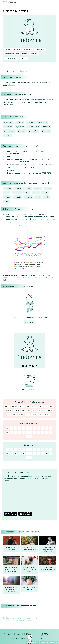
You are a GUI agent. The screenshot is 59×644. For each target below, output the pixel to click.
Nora (21, 415)
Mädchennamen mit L (12, 54)
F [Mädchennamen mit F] (27, 428)
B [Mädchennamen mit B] (11, 428)
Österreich (17, 277)
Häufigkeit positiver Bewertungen (26, 214)
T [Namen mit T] (35, 454)
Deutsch (20, 122)
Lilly (41, 406)
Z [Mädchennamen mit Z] (31, 436)
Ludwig (12, 85)
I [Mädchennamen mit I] (39, 428)
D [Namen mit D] (19, 449)
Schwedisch (34, 131)
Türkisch (7, 135)
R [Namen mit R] (27, 454)
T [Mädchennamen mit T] (35, 432)
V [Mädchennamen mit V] (43, 432)
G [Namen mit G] (31, 449)
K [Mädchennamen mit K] (47, 428)
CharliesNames (32, 390)
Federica (18, 197)
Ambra (49, 189)
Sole (47, 197)
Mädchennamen (40, 50)
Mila (52, 406)
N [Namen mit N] (11, 454)
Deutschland (7, 277)
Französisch (42, 122)
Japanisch (20, 127)
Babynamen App (34, 476)
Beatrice (29, 197)
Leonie (34, 415)
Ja (26, 322)
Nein (31, 322)
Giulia (46, 193)
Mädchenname (22, 71)
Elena (27, 415)
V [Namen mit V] (43, 454)
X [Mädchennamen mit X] (51, 432)
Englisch (30, 122)
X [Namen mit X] (51, 454)
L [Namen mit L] (51, 449)
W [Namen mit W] (47, 454)
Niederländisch (33, 127)
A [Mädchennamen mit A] (7, 428)
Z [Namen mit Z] (31, 458)
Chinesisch (8, 122)
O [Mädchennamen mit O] (15, 432)
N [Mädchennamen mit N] (11, 432)
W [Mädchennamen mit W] (47, 432)
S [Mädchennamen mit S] (31, 432)
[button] (17, 349)
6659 (24, 58)
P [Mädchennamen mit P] (19, 432)
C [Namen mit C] (15, 449)
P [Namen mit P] (19, 454)
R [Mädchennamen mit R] (27, 432)
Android (25, 639)
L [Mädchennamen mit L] (51, 428)
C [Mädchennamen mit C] (15, 428)
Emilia (7, 406)
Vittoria (39, 189)
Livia (7, 201)
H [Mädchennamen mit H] (35, 428)
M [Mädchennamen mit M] (7, 432)
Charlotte (49, 411)
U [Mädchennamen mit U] (39, 432)
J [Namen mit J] (43, 449)
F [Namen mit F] (27, 449)
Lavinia (18, 189)
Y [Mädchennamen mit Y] (27, 436)
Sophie (14, 406)
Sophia (22, 406)
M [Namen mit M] (7, 454)
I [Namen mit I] (39, 449)
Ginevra (8, 189)
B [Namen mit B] (11, 449)
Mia (28, 406)
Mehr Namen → (45, 415)
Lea (9, 415)
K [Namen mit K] (47, 449)
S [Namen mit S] (31, 454)
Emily (23, 411)
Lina (35, 411)
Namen (24, 54)
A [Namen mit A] (7, 449)
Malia (41, 411)
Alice (28, 193)
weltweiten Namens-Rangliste (44, 219)
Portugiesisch (9, 131)
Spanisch (46, 131)
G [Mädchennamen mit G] (31, 428)
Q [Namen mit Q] (23, 454)
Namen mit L (34, 54)
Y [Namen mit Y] (27, 458)
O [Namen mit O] (15, 454)
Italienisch (8, 127)
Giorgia (29, 189)
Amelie (16, 411)
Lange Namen (27, 50)
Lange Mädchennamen (12, 50)
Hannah (9, 411)
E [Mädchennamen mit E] (23, 428)
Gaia (39, 197)
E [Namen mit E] (23, 449)
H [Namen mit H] (35, 449)
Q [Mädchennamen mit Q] (23, 432)
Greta (7, 193)
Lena (15, 415)
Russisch (22, 131)
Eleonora (18, 193)
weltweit (38, 277)
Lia (46, 406)
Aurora (8, 197)
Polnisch (46, 127)
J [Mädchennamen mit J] (43, 428)
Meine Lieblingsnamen (48, 642)
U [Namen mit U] (39, 454)
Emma (37, 193)
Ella (29, 411)
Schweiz (28, 277)
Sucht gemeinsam (33, 642)
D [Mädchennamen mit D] (19, 428)
